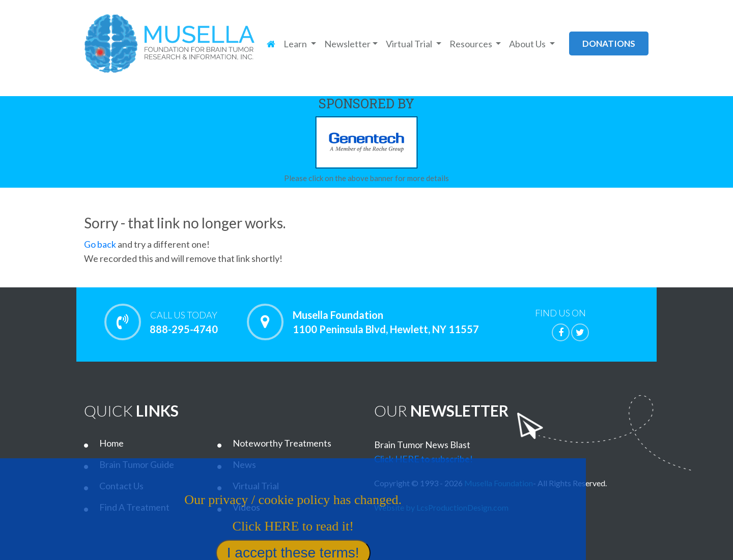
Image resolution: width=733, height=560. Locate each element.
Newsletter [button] (347, 44)
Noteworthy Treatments (282, 443)
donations (609, 43)
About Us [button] (528, 44)
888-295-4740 (184, 322)
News (244, 464)
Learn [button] (296, 44)
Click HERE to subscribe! (424, 459)
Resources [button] (472, 44)
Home (111, 443)
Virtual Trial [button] (410, 44)
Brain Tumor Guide (137, 464)
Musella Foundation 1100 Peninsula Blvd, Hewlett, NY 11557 (386, 322)
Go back (100, 244)
